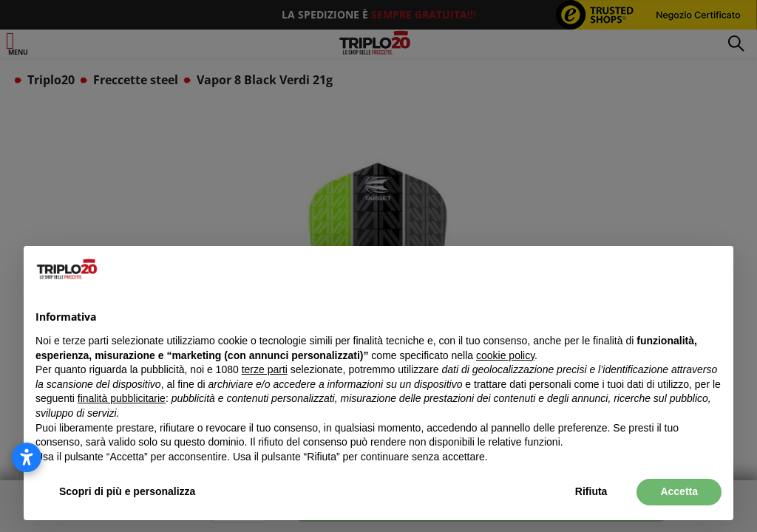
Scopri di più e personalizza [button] (127, 491)
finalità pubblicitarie (122, 398)
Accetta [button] (679, 491)
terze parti (265, 369)
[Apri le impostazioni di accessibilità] (27, 457)
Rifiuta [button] (591, 491)
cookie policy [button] (505, 355)
